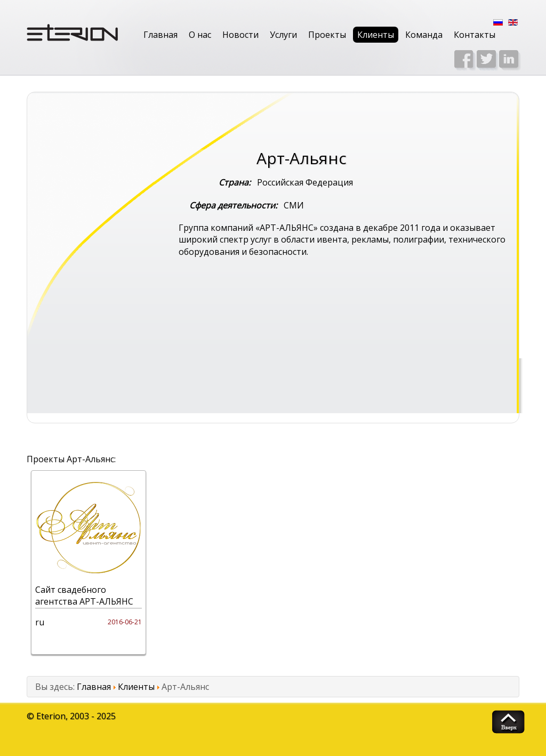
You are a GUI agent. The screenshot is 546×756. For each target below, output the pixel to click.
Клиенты (376, 35)
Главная (160, 35)
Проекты (327, 35)
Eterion (51, 716)
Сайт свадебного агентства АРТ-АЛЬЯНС (84, 596)
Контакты (475, 35)
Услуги (283, 35)
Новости (240, 35)
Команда (424, 35)
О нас (200, 35)
